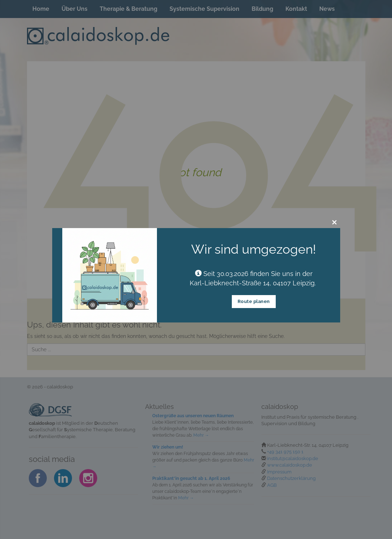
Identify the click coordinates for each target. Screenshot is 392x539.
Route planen (254, 301)
